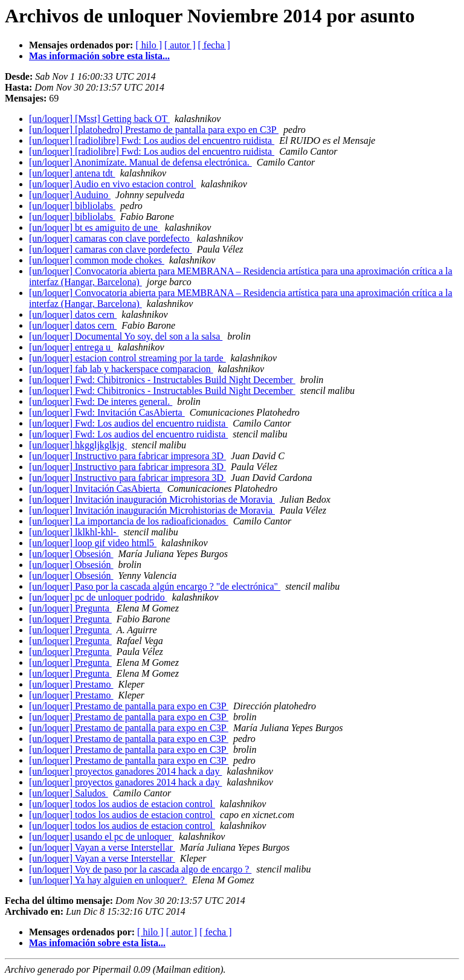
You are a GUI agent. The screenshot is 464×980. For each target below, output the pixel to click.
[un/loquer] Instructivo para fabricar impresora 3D (127, 456)
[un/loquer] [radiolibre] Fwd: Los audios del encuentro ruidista (152, 140)
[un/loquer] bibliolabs (72, 206)
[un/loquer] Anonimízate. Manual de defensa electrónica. (140, 162)
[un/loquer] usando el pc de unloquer (101, 837)
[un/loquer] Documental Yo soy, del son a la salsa (126, 336)
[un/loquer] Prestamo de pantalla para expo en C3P (129, 706)
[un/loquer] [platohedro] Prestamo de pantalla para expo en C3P (154, 130)
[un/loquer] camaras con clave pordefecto (111, 238)
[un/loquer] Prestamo (71, 684)
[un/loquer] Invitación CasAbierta (96, 488)
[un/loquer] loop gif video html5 (93, 543)
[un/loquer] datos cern (73, 314)
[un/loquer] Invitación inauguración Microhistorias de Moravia (152, 499)
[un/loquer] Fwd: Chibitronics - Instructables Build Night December (162, 380)
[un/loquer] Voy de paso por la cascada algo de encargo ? (140, 869)
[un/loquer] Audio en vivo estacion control (112, 184)
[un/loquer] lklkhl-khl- (74, 532)
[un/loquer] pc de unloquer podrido (98, 597)
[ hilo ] (149, 45)
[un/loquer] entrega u (71, 347)
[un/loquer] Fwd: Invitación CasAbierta (107, 412)
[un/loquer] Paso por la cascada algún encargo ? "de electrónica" (155, 586)
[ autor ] (180, 45)
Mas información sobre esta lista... (99, 56)
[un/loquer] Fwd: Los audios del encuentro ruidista (128, 423)
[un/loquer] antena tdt (72, 173)
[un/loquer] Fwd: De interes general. (101, 401)
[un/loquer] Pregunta (70, 608)
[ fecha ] (214, 45)
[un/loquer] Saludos (69, 793)
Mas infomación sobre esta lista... (97, 943)
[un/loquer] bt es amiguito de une (95, 227)
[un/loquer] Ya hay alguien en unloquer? (108, 880)
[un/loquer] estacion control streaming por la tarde (127, 358)
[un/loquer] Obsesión (71, 554)
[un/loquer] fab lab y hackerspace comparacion (121, 369)
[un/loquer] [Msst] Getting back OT (99, 119)
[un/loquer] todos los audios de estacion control (122, 804)
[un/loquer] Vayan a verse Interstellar (102, 847)
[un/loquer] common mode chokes (97, 260)
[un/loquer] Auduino (70, 195)
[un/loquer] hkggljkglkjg (78, 445)
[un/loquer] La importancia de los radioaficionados (129, 521)
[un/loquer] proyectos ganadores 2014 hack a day (125, 771)
